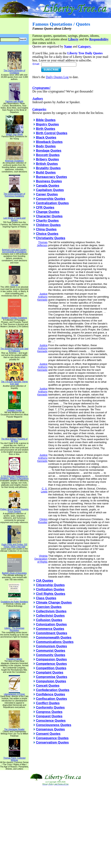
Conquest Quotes (49, 716)
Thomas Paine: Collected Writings (14, 758)
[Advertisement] (56, 827)
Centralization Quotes (52, 203)
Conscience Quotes (51, 721)
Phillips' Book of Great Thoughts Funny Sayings (14, 509)
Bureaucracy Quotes (51, 177)
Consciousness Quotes (54, 725)
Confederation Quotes (53, 690)
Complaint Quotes (50, 672)
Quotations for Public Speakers (14, 601)
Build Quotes (46, 172)
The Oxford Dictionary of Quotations (14, 71)
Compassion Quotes (51, 659)
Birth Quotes (45, 129)
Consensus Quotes (50, 729)
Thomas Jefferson (42, 244)
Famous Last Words (14, 100)
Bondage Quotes (49, 151)
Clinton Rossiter (43, 521)
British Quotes (47, 164)
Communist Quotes (51, 651)
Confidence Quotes (50, 694)
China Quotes (46, 229)
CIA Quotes (44, 581)
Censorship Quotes (51, 199)
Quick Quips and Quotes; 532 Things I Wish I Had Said (14, 545)
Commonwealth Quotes (54, 637)
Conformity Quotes (50, 707)
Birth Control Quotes (52, 133)
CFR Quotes (45, 207)
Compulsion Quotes (51, 681)
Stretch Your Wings (14, 133)
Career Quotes (47, 194)
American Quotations (14, 160)
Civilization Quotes (50, 589)
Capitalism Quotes (50, 190)
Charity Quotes (47, 221)
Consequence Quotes (52, 738)
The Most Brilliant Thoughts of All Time (14, 439)
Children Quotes (48, 225)
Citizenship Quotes (50, 585)
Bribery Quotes (47, 159)
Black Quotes (46, 137)
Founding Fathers (14, 658)
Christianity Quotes (51, 238)
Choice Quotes (47, 234)
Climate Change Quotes (54, 602)
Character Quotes (49, 216)
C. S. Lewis (44, 490)
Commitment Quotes (51, 633)
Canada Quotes (47, 186)
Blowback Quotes (49, 142)
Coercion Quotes (49, 607)
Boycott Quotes (48, 155)
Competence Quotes (51, 664)
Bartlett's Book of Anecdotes (14, 572)
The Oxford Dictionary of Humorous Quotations (14, 194)
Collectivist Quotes (50, 616)
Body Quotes (46, 146)
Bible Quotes (46, 120)
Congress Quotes (49, 712)
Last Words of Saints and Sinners (14, 218)
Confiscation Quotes (51, 699)
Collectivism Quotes (51, 611)
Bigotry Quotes (47, 124)
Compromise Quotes (51, 677)
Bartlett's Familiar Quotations (14, 317)
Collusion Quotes (49, 620)
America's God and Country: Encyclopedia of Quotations (14, 250)
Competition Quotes (51, 668)
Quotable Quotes (14, 409)
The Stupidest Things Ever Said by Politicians (14, 349)
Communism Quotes (51, 646)
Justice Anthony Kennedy (42, 297)
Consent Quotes (48, 734)
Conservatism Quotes (52, 742)
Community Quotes (51, 655)
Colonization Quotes (51, 624)
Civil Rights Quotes (51, 594)
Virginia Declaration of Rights (41, 559)
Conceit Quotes (48, 686)
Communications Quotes (55, 642)
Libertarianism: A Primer (14, 693)
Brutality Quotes (48, 168)
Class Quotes (46, 598)
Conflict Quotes (48, 703)
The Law (14, 284)
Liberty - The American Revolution (14, 628)
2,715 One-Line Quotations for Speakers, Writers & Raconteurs (14, 476)
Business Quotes (49, 181)
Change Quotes (48, 212)
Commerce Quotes (50, 629)
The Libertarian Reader (14, 728)
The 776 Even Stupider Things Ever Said (14, 382)
